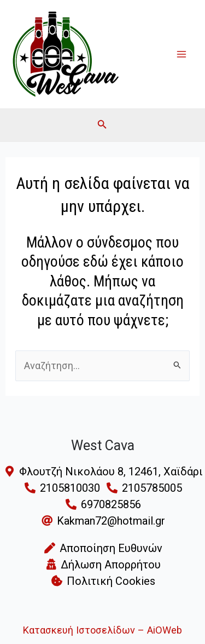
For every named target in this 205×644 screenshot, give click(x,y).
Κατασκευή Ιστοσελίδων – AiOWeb (102, 630)
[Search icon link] (102, 126)
